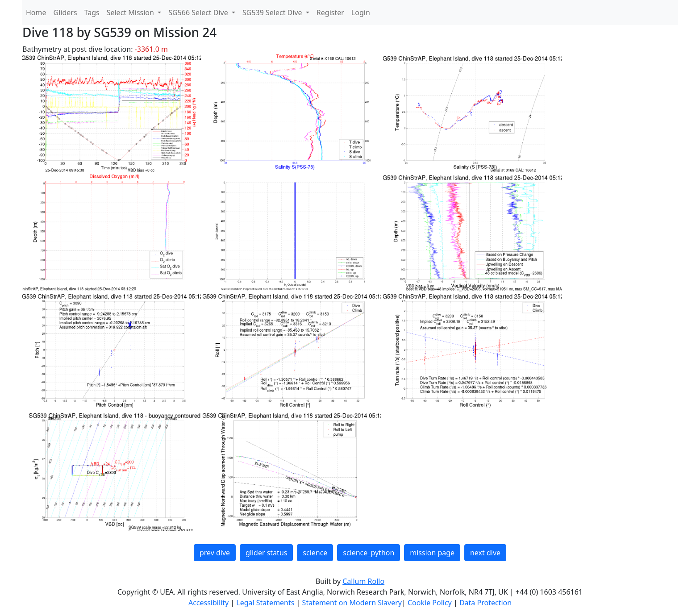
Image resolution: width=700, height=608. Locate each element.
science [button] (315, 553)
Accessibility (209, 603)
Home (36, 12)
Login (361, 12)
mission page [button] (432, 553)
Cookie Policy (431, 603)
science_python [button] (369, 553)
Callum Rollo (363, 581)
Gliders (65, 12)
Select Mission (131, 12)
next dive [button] (485, 553)
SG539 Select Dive (273, 12)
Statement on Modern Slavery (352, 603)
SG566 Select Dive (199, 12)
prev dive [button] (215, 553)
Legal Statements (266, 603)
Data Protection (485, 603)
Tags (92, 12)
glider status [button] (266, 553)
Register (330, 12)
